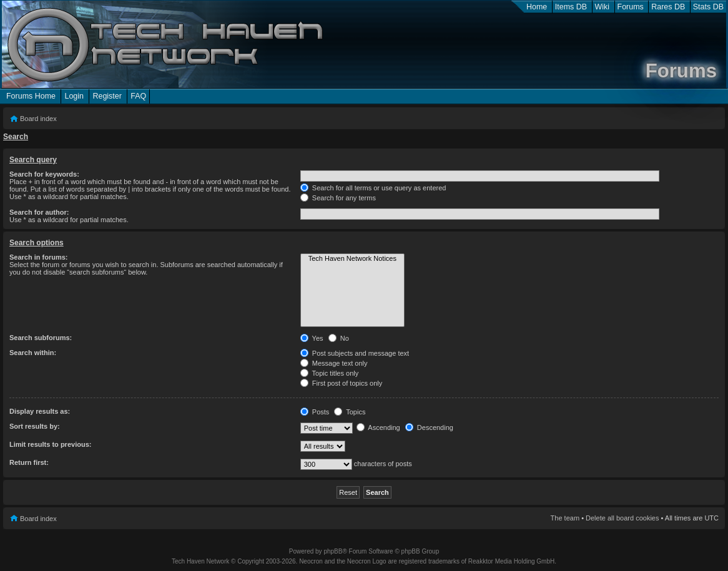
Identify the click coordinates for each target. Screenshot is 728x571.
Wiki (603, 7)
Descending (429, 427)
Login (74, 96)
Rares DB (668, 7)
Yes (312, 338)
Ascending (378, 427)
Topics (350, 412)
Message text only (334, 363)
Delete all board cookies (622, 518)
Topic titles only (329, 373)
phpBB (333, 551)
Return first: (29, 462)
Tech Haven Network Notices (352, 259)
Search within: (33, 353)
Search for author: (39, 212)
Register (107, 96)
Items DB (571, 7)
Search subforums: (41, 338)
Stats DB (708, 7)
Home (537, 7)
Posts (315, 412)
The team (565, 518)
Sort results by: (35, 426)
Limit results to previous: (50, 444)
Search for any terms (338, 198)
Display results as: (40, 411)
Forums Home (31, 96)
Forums (631, 7)
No (339, 338)
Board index (38, 119)
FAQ (138, 96)
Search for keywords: (44, 174)
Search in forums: (39, 257)
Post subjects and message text (355, 353)
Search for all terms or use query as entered (373, 188)
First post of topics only (342, 383)
